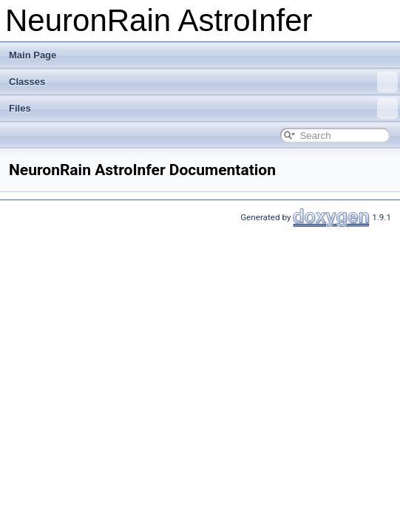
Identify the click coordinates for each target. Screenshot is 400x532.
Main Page (33, 55)
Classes (203, 82)
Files (203, 109)
